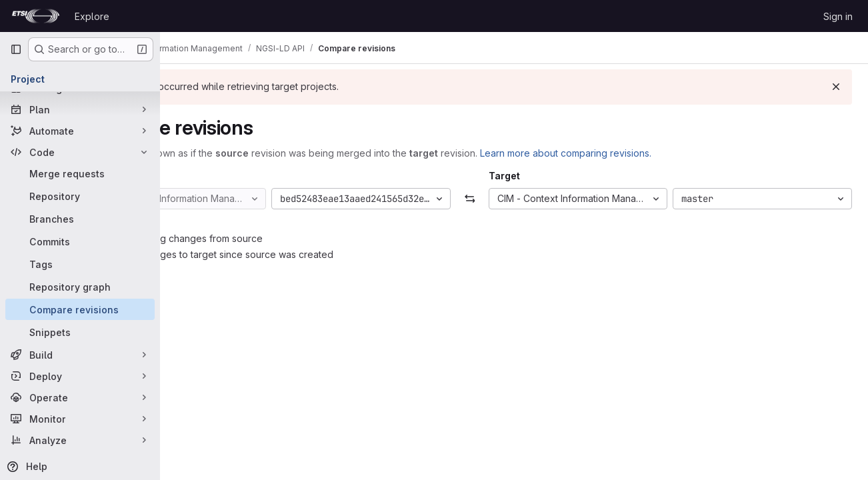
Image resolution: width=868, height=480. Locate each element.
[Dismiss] (836, 87)
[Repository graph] (80, 287)
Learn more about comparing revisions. (654, 153)
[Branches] (80, 219)
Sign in (838, 16)
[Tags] (80, 264)
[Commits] (80, 241)
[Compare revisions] (80, 309)
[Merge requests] (80, 173)
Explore (92, 16)
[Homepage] (36, 16)
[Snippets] (80, 332)
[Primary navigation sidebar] (16, 49)
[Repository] (80, 196)
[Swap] (514, 199)
